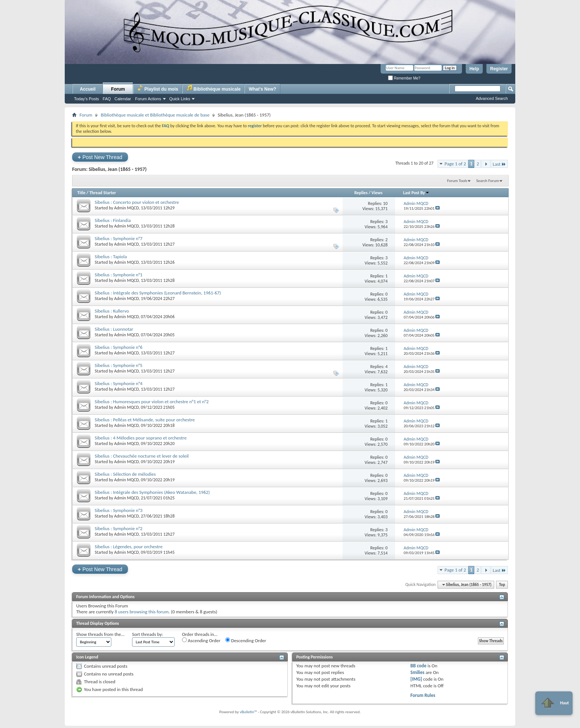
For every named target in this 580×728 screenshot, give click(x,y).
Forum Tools (457, 181)
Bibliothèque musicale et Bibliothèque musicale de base (155, 115)
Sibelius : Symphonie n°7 (119, 238)
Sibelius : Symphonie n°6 (119, 347)
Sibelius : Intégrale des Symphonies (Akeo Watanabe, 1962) (152, 492)
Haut (554, 703)
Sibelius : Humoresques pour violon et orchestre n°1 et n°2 (152, 402)
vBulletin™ (248, 712)
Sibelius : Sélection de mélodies (125, 474)
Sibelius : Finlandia (113, 220)
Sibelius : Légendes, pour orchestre (129, 547)
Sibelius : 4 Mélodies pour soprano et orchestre (141, 438)
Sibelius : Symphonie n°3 (119, 510)
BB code (418, 666)
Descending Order (246, 640)
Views (377, 193)
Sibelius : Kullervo (112, 311)
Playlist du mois (158, 88)
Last (499, 164)
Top (502, 585)
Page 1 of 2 (455, 164)
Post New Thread (100, 157)
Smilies (417, 672)
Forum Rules (423, 695)
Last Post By (416, 193)
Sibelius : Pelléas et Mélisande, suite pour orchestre (145, 420)
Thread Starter (103, 193)
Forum (118, 89)
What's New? (262, 89)
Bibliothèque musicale (214, 88)
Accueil (88, 89)
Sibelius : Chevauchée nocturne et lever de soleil (142, 456)
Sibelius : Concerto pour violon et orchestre (137, 202)
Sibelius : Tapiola (111, 257)
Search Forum (488, 181)
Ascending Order (201, 640)
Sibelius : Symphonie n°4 (119, 383)
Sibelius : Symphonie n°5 (119, 365)
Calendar (123, 99)
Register (499, 69)
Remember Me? (404, 78)
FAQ (107, 99)
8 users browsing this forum (142, 612)
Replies (361, 193)
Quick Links (180, 99)
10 (385, 203)
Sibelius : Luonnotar (114, 329)
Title (81, 193)
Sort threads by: (148, 634)
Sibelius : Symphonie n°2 (119, 528)
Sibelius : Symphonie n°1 (119, 275)
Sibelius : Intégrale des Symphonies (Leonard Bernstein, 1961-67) (158, 293)
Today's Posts (87, 99)
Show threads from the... (100, 634)
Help (474, 69)
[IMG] (416, 679)
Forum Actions (148, 99)
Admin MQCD (127, 208)
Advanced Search (492, 98)
